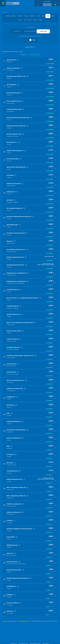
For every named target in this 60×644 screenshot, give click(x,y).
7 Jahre (25, 20)
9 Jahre (35, 20)
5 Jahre (53, 16)
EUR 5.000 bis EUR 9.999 (30, 31)
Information (47, 2)
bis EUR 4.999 (17, 31)
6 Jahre (20, 20)
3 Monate (8, 16)
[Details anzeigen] (56, 61)
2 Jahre (38, 16)
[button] (30, 61)
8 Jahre (30, 20)
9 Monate (20, 16)
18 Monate (32, 16)
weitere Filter (30, 47)
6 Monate (14, 16)
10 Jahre (40, 20)
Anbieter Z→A (24, 55)
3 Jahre (43, 16)
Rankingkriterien (24, 621)
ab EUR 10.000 (43, 31)
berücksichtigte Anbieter (10, 621)
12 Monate (26, 16)
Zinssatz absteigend (35, 55)
